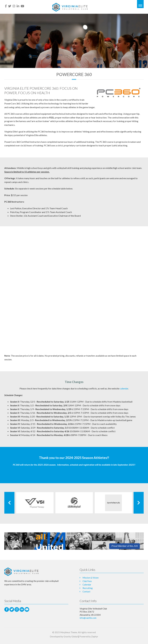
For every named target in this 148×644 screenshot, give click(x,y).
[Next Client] (139, 503)
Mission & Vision (91, 578)
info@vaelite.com (88, 618)
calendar (124, 388)
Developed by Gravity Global (64, 636)
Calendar (87, 585)
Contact (86, 592)
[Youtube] (22, 6)
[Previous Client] (9, 503)
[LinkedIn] (18, 6)
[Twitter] (10, 6)
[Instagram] (14, 6)
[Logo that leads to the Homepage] (21, 572)
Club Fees (87, 581)
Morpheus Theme (69, 632)
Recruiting (88, 588)
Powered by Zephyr (89, 636)
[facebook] (6, 6)
